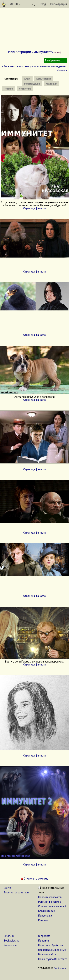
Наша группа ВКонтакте (53, 959)
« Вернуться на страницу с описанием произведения (34, 66)
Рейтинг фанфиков (50, 902)
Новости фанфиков (50, 897)
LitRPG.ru (9, 936)
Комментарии (47, 911)
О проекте (44, 936)
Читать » (62, 70)
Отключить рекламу (34, 879)
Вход (43, 4)
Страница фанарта (35, 208)
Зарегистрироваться (16, 892)
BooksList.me (11, 941)
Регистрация (59, 4)
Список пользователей (52, 906)
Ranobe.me (10, 945)
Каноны (43, 920)
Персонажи (45, 916)
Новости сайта (47, 954)
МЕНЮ (15, 4)
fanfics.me (60, 968)
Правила (44, 941)
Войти (7, 888)
